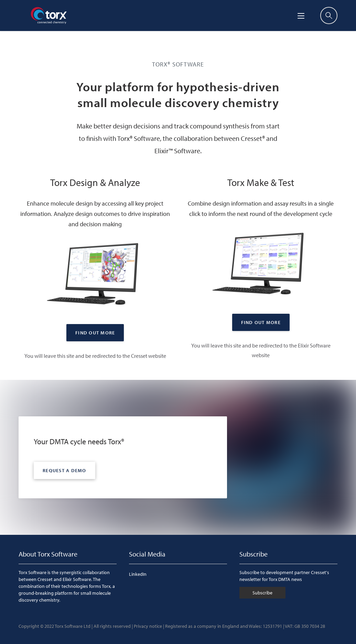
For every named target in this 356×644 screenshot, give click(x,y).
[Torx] (49, 15)
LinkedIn (138, 574)
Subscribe (262, 593)
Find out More (95, 333)
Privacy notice (148, 626)
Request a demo (64, 470)
